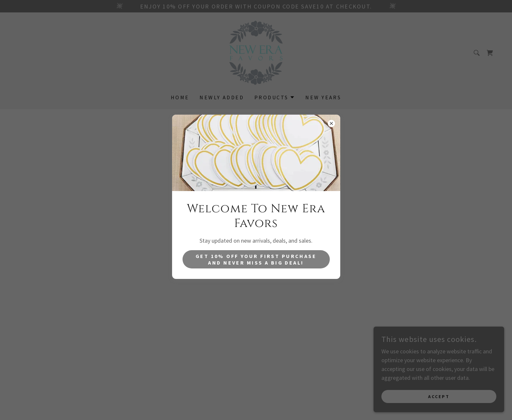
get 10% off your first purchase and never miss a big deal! (256, 259)
